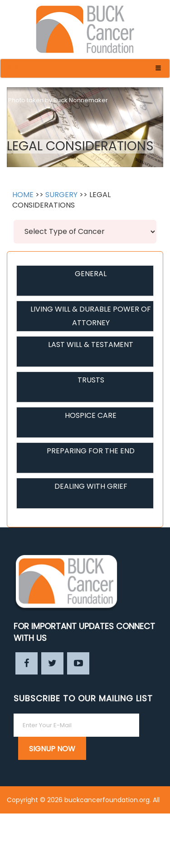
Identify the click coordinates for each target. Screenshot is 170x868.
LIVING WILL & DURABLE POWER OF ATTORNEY (91, 316)
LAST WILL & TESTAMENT (91, 345)
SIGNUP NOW (52, 749)
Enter (155, 854)
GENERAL (91, 274)
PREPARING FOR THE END (91, 451)
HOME (23, 195)
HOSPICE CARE (91, 415)
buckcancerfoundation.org (107, 800)
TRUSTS (91, 380)
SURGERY (61, 195)
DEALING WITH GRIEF (91, 486)
